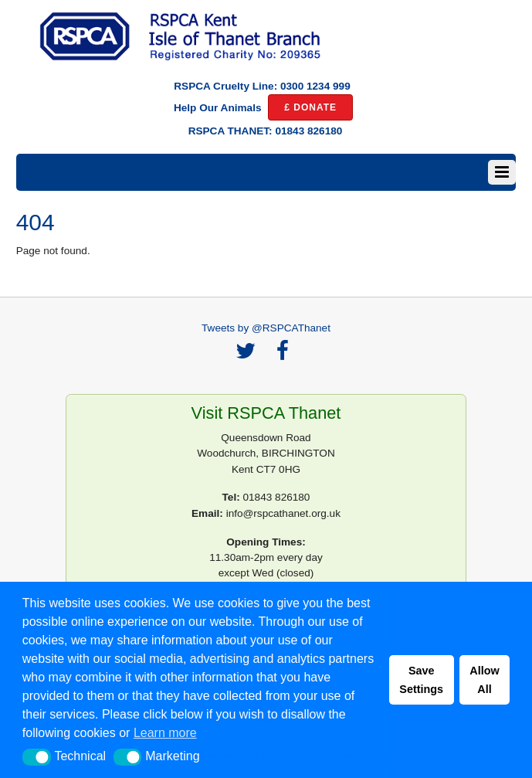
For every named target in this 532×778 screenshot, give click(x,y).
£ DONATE (310, 107)
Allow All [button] (484, 680)
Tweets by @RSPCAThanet (266, 328)
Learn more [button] (165, 733)
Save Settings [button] (421, 680)
